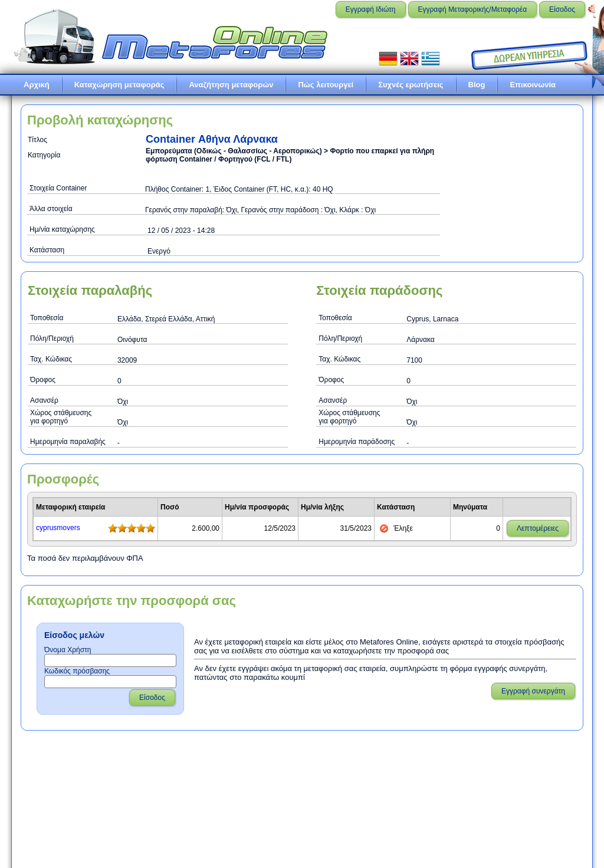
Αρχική (37, 85)
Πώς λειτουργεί (326, 85)
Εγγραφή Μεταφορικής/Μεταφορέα (473, 9)
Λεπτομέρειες (538, 528)
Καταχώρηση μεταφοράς (119, 85)
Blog (477, 85)
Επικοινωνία (533, 85)
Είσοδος (562, 9)
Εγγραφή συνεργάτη (533, 691)
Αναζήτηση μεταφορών (231, 85)
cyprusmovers (58, 528)
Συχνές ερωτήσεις (411, 85)
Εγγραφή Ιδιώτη (371, 9)
